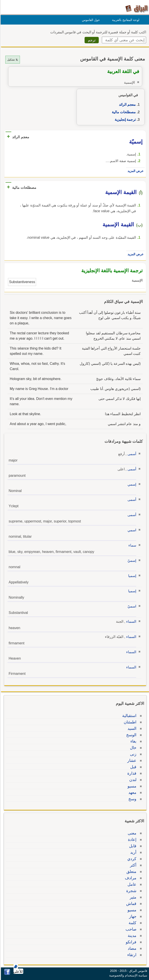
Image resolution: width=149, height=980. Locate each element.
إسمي (131, 484)
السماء (131, 621)
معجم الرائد (127, 105)
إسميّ (131, 561)
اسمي (131, 530)
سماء (132, 545)
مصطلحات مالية (123, 112)
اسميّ (131, 606)
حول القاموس (90, 20)
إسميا (132, 576)
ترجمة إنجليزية (125, 120)
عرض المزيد (135, 171)
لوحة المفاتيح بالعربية (125, 20)
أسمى (131, 454)
